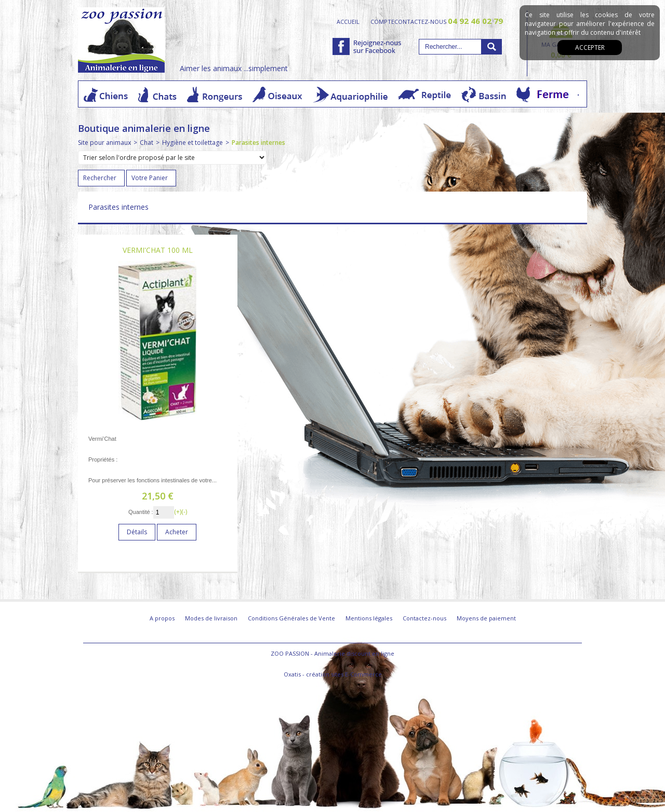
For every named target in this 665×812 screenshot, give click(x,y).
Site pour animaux (104, 143)
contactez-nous (449, 21)
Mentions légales (369, 618)
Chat (147, 143)
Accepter (590, 48)
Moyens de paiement (486, 618)
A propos (162, 618)
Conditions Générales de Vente (291, 618)
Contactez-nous (424, 618)
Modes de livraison (211, 618)
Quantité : (141, 512)
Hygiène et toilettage (192, 143)
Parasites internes (258, 143)
